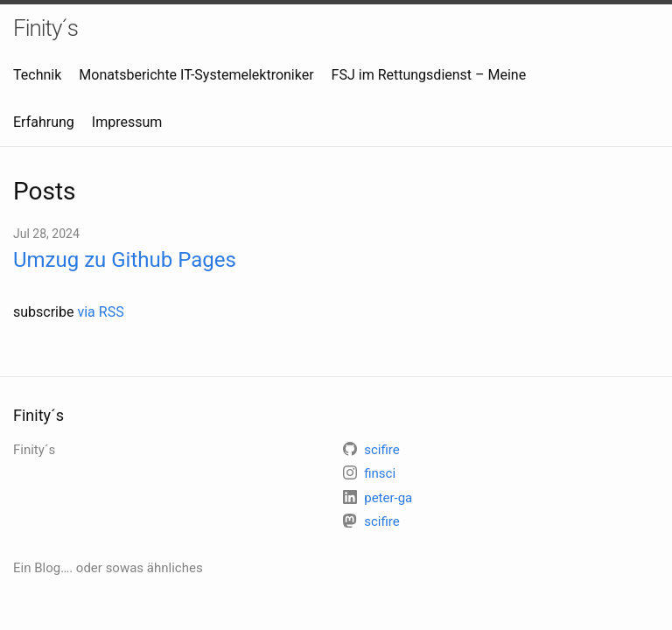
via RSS (100, 312)
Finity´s (45, 28)
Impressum (127, 122)
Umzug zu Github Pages (125, 260)
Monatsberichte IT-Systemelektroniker (196, 75)
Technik (37, 75)
